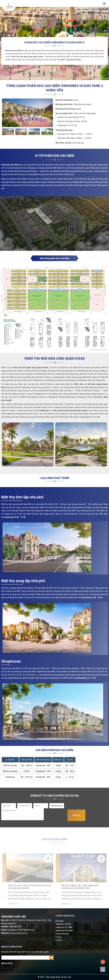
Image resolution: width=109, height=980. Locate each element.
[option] (27, 113)
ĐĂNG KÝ (76, 815)
